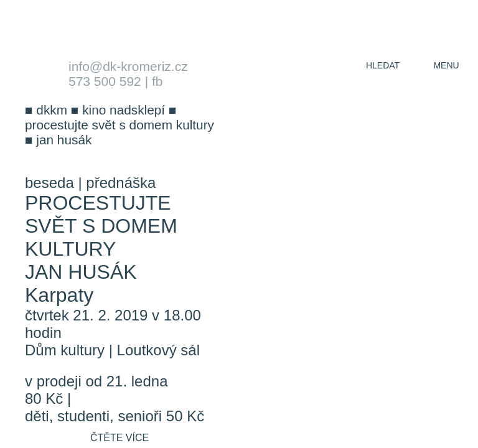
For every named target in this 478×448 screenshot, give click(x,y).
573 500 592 (105, 81)
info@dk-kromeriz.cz (128, 66)
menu (446, 65)
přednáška (121, 183)
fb (157, 81)
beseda (49, 183)
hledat (383, 65)
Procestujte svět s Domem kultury (101, 226)
